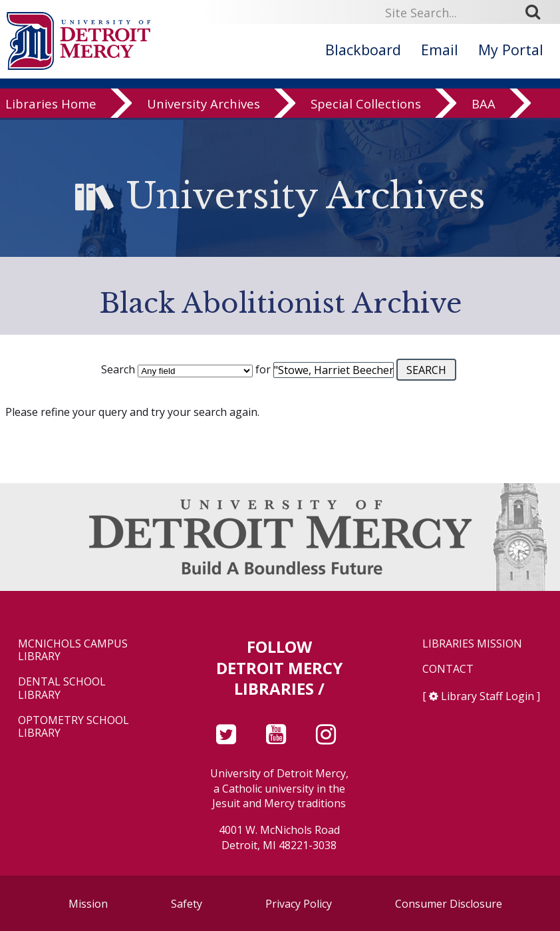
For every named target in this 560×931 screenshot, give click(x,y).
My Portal (511, 50)
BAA (484, 112)
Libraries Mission (472, 644)
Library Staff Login (488, 696)
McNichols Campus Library (73, 650)
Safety (187, 904)
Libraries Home (51, 112)
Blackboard (363, 50)
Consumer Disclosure (449, 904)
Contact (448, 669)
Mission (88, 904)
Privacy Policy (299, 904)
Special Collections (366, 112)
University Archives (204, 112)
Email (440, 50)
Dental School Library (62, 688)
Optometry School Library (73, 727)
